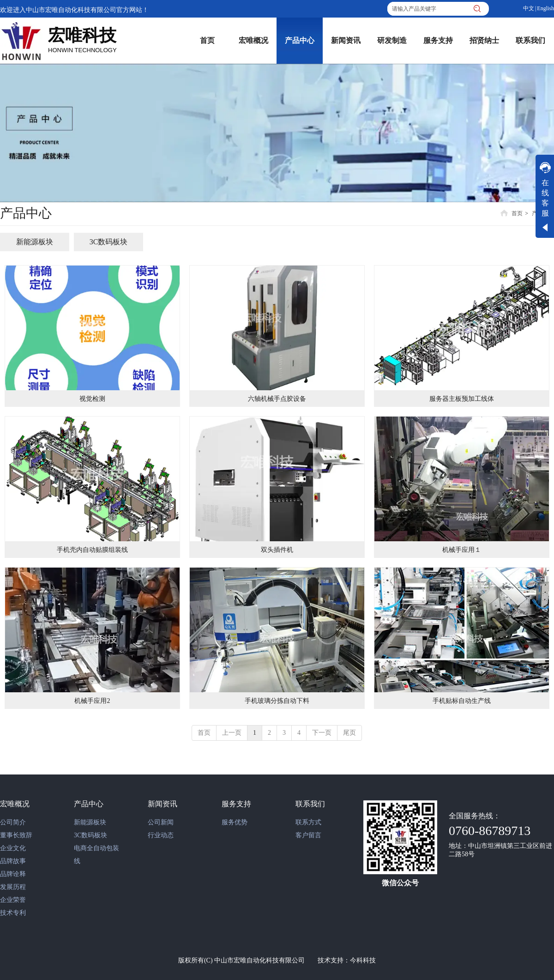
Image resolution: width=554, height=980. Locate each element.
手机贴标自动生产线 (462, 701)
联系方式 (308, 822)
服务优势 (235, 822)
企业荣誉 (13, 900)
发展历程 (13, 887)
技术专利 (13, 913)
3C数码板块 (90, 835)
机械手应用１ (462, 550)
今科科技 (363, 960)
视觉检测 (92, 399)
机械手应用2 (92, 701)
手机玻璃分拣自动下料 (277, 701)
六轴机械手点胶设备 (277, 399)
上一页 (232, 733)
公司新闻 (161, 822)
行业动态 (161, 835)
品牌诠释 (13, 874)
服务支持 (236, 804)
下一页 (322, 733)
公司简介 (13, 822)
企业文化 (13, 848)
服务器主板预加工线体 (462, 399)
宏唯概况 (15, 804)
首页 (517, 213)
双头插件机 (277, 550)
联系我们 (310, 804)
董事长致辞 (16, 835)
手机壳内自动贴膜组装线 (92, 550)
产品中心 (89, 804)
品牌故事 (13, 861)
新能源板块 (90, 822)
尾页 (349, 733)
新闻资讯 (163, 804)
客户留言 (308, 835)
